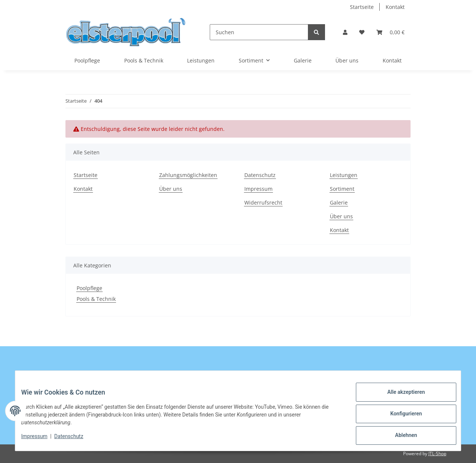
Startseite (362, 7)
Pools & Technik (96, 299)
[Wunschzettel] (362, 32)
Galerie (303, 60)
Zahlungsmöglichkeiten (188, 175)
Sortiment (342, 189)
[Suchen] (259, 32)
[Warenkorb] (390, 32)
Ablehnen (400, 437)
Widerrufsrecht (263, 202)
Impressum (258, 189)
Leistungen (201, 60)
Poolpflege (89, 288)
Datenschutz (260, 175)
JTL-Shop (437, 454)
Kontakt (395, 7)
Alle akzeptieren (400, 398)
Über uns (347, 60)
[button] (345, 32)
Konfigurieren (400, 417)
